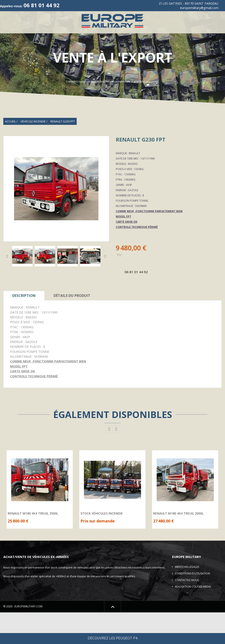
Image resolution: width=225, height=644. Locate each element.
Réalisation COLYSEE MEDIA (193, 618)
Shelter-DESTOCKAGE (124, 48)
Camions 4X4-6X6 (162, 37)
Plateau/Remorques (61, 48)
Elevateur (93, 48)
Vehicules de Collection (96, 37)
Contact (112, 59)
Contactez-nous (187, 612)
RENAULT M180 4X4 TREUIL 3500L (33, 545)
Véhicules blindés (24, 48)
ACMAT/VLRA (132, 37)
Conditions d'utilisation (192, 605)
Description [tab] (24, 327)
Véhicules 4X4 (57, 37)
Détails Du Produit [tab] (72, 327)
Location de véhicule (199, 48)
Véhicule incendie (198, 37)
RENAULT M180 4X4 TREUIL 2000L (178, 545)
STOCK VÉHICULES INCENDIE (102, 545)
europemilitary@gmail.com (199, 8)
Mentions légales (187, 598)
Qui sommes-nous (28, 37)
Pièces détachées (161, 48)
